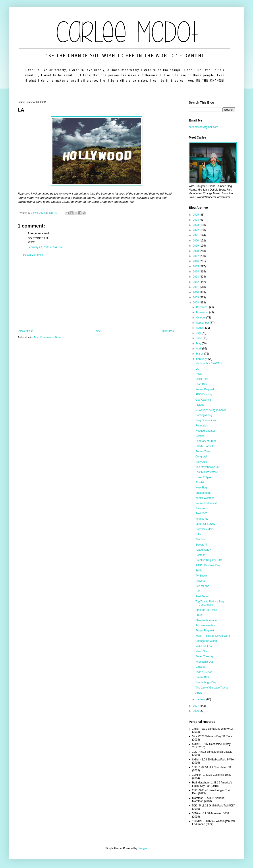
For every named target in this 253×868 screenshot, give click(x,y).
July (199, 333)
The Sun (200, 539)
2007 (196, 706)
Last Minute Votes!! (207, 472)
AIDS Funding (204, 394)
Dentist (200, 436)
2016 (196, 261)
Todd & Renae (204, 672)
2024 (196, 220)
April (199, 349)
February (202, 359)
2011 (196, 287)
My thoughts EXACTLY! (209, 363)
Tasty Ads (201, 462)
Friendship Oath (205, 662)
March (200, 354)
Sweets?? (201, 545)
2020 (196, 241)
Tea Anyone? (203, 550)
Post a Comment (33, 255)
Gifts (198, 534)
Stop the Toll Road (206, 610)
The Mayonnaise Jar (208, 467)
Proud (199, 615)
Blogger (142, 848)
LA (197, 369)
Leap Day (201, 384)
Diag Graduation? (206, 420)
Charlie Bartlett (204, 446)
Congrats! (201, 457)
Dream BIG (202, 677)
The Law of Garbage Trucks (212, 688)
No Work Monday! (206, 503)
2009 (196, 297)
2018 (196, 251)
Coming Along (204, 415)
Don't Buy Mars (205, 529)
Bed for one (202, 586)
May (199, 343)
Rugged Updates (205, 431)
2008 (196, 303)
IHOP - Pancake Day (208, 565)
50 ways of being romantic (211, 410)
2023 (196, 225)
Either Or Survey (205, 524)
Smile (199, 571)
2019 (196, 246)
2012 (196, 282)
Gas (198, 591)
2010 (196, 292)
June (199, 338)
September (203, 323)
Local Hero (202, 379)
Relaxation (202, 426)
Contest (200, 555)
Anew (199, 693)
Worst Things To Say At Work (213, 636)
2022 (196, 230)
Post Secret (202, 596)
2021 (196, 235)
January (201, 699)
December (203, 307)
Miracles (200, 667)
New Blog (201, 488)
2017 (196, 256)
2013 (196, 277)
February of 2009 (206, 441)
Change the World (206, 641)
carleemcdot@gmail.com (203, 127)
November (203, 312)
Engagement (203, 493)
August (201, 328)
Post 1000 (201, 513)
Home (97, 331)
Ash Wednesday (205, 625)
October (201, 318)
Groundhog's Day (206, 682)
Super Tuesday (204, 656)
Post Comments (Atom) (48, 338)
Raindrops (202, 508)
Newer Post (26, 331)
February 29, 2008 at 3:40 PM (45, 247)
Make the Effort (204, 646)
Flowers (200, 581)
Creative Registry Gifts (209, 560)
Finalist (200, 482)
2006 (196, 711)
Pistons (200, 405)
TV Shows (202, 576)
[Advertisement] (97, 293)
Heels (199, 374)
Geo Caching (203, 400)
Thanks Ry (202, 519)
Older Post (168, 331)
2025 (196, 215)
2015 (196, 266)
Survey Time (203, 451)
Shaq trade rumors (206, 620)
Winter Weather (205, 498)
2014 (196, 272)
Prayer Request (205, 389)
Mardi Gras (202, 651)
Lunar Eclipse (204, 477)
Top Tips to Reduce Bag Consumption (210, 603)
